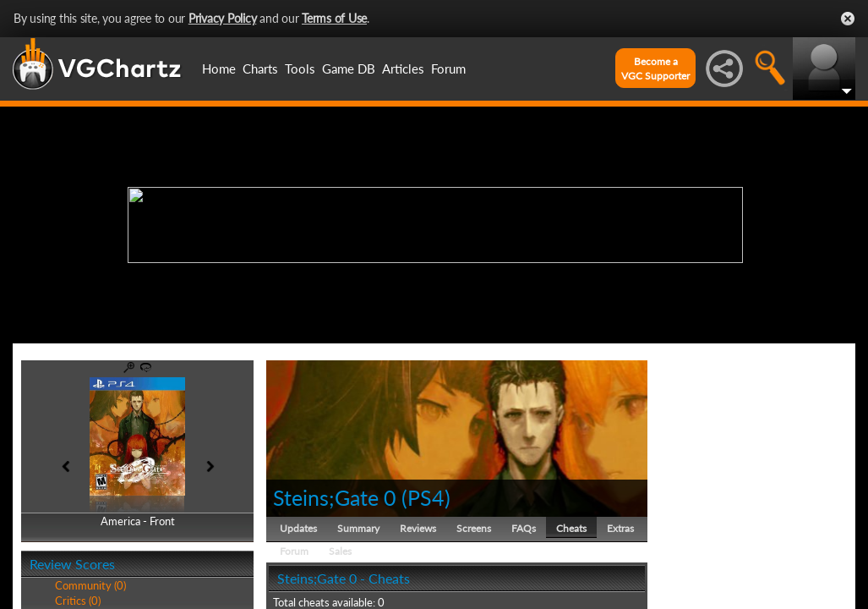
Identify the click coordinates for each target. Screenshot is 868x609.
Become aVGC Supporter (655, 69)
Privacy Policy (223, 18)
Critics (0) (78, 601)
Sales (340, 551)
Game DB (349, 69)
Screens (474, 528)
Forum (448, 69)
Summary (358, 528)
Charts (260, 69)
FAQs (524, 528)
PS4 (426, 497)
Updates (298, 528)
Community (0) (90, 585)
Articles (403, 69)
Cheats (571, 528)
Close (848, 19)
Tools (300, 69)
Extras (620, 528)
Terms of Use (334, 18)
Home (219, 69)
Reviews (418, 528)
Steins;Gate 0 (335, 497)
